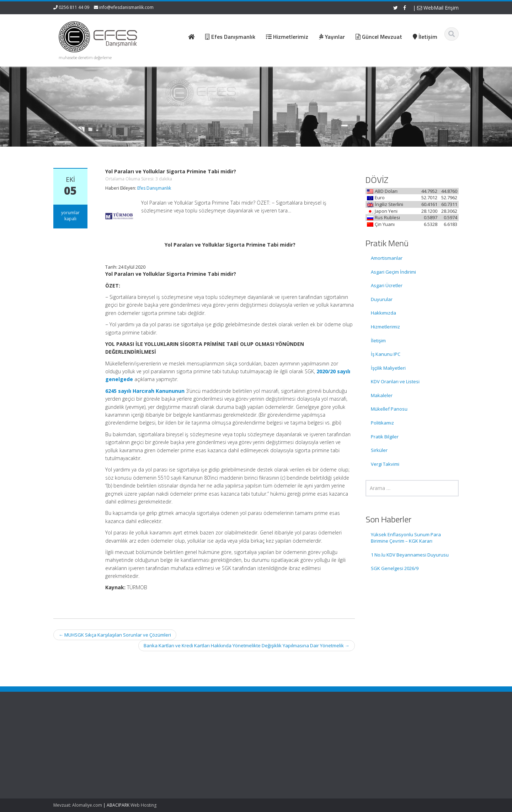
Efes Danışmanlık (154, 188)
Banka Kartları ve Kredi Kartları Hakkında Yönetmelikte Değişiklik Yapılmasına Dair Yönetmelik (247, 645)
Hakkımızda (383, 313)
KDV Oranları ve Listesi (395, 381)
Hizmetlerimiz (385, 327)
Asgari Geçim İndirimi (393, 272)
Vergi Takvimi (385, 464)
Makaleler (382, 395)
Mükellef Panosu (389, 409)
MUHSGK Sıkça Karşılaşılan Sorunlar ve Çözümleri (115, 635)
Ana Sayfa (281, 731)
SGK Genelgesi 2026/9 (395, 568)
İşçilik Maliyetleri (388, 368)
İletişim (378, 341)
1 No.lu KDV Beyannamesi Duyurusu (410, 555)
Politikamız (382, 423)
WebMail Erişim (438, 8)
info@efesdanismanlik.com (126, 7)
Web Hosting (143, 805)
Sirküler (379, 450)
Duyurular (382, 299)
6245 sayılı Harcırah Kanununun (145, 391)
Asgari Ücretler (387, 285)
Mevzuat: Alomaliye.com (78, 805)
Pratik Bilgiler (385, 437)
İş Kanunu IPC (386, 354)
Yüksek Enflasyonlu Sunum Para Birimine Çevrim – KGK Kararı (406, 538)
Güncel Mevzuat (288, 751)
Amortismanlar (387, 258)
